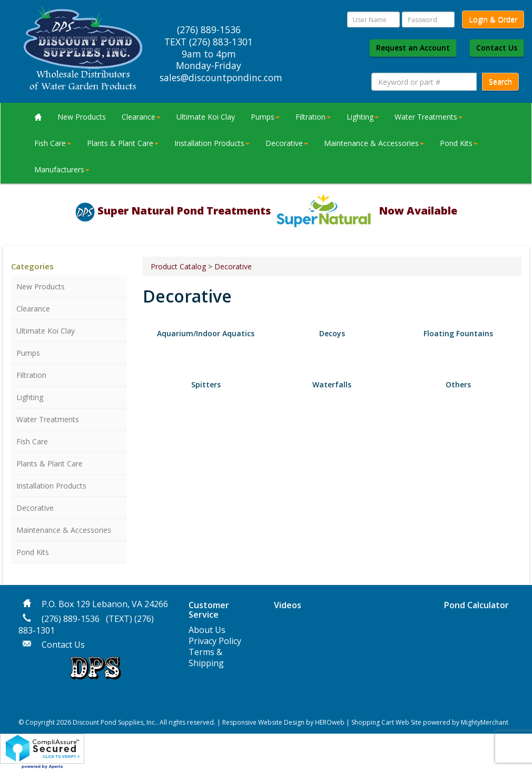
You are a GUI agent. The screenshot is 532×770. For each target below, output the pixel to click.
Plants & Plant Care (123, 143)
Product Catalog (178, 266)
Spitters (206, 384)
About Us (207, 630)
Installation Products (212, 143)
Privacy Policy (215, 641)
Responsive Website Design (263, 722)
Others (458, 384)
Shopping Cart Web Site (386, 722)
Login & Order (493, 19)
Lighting (363, 117)
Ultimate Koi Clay (206, 117)
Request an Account (413, 48)
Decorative (287, 143)
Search (500, 81)
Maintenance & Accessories (374, 143)
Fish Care (53, 143)
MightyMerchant (485, 722)
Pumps (265, 117)
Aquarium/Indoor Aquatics (206, 333)
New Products (82, 117)
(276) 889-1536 (71, 619)
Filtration (313, 117)
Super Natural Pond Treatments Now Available (277, 211)
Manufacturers (62, 169)
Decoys (332, 333)
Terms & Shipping (206, 657)
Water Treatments (428, 117)
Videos (288, 605)
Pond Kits (459, 143)
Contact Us (497, 48)
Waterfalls (332, 384)
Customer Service (209, 610)
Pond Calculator (476, 605)
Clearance (141, 117)
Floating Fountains (458, 333)
